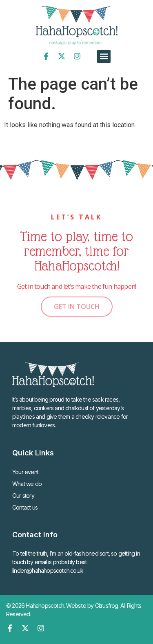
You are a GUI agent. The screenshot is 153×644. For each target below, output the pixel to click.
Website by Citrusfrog (92, 606)
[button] (104, 56)
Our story (23, 496)
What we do (27, 484)
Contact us (25, 507)
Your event (25, 472)
